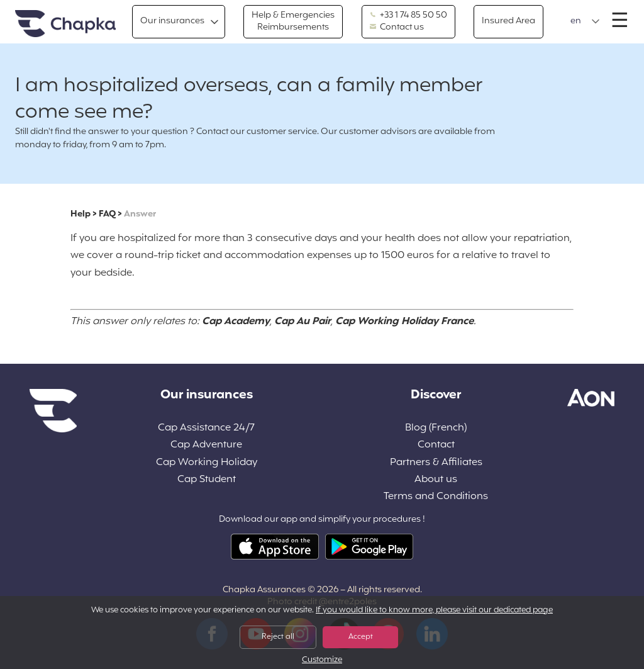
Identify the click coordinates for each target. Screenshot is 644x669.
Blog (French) (436, 428)
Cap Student (207, 480)
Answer (140, 214)
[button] (585, 21)
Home (65, 24)
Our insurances (172, 21)
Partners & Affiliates (436, 463)
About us (436, 480)
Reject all (278, 637)
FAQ (107, 214)
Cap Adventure (206, 445)
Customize (322, 661)
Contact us (397, 28)
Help (80, 214)
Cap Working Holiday (207, 463)
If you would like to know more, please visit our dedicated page (434, 610)
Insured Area (508, 21)
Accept (361, 637)
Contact (436, 445)
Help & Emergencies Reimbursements (293, 21)
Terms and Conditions (436, 497)
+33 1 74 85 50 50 (408, 16)
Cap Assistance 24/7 (206, 428)
